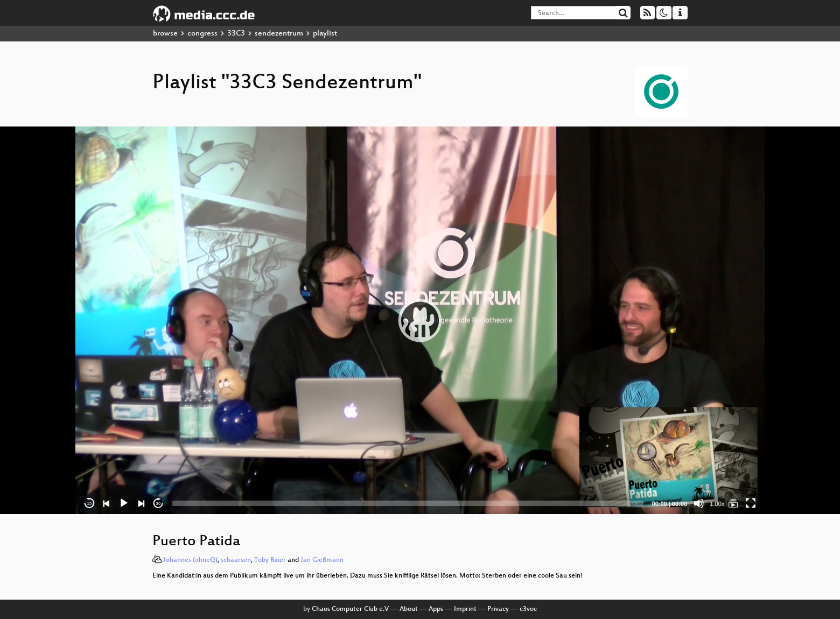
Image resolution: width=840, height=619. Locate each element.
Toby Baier (270, 560)
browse (165, 34)
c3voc (528, 609)
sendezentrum (279, 34)
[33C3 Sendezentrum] (733, 503)
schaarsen (236, 560)
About (409, 609)
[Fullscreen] (751, 503)
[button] (420, 320)
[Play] (124, 503)
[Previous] (107, 503)
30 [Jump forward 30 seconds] (159, 504)
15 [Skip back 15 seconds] (90, 504)
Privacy (498, 609)
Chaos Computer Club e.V (350, 609)
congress (202, 34)
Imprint (465, 609)
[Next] (141, 503)
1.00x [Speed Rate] (717, 504)
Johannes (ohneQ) (190, 560)
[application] (420, 320)
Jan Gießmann (322, 560)
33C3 (236, 34)
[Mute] (699, 503)
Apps (436, 609)
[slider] (408, 503)
